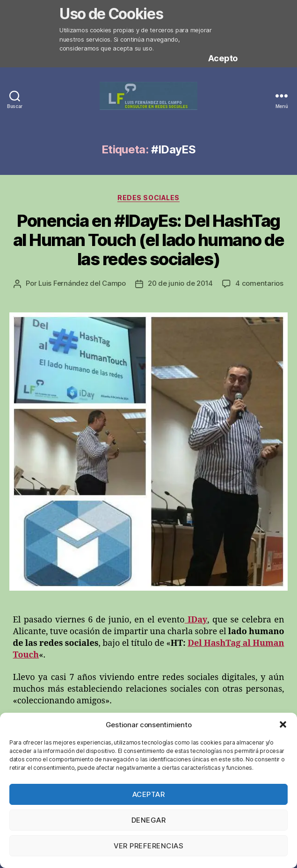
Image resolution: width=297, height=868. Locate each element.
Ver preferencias (149, 846)
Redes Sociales (148, 198)
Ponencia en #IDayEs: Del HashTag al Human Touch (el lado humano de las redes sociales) (149, 240)
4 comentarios (259, 283)
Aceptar (149, 794)
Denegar (149, 820)
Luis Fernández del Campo (82, 283)
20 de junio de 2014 (180, 283)
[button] (283, 724)
